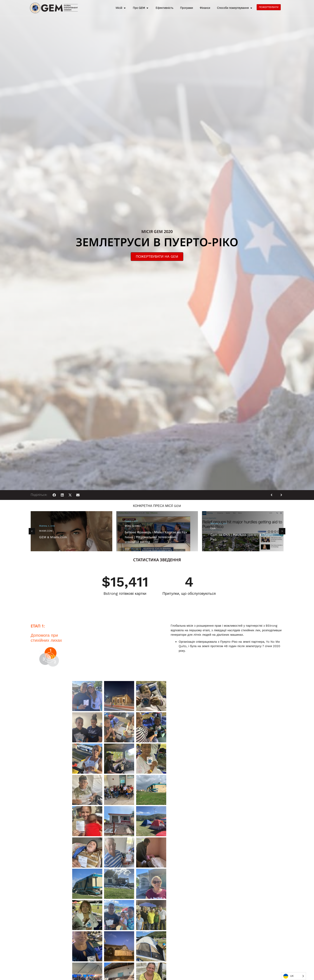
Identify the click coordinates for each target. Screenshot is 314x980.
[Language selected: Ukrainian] (294, 976)
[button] (54, 495)
